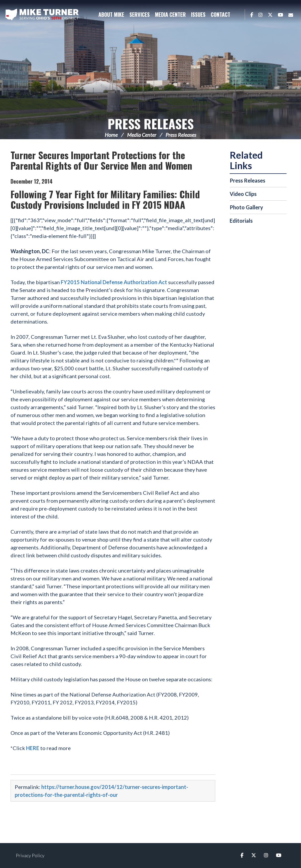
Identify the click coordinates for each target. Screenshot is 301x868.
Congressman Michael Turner (42, 15)
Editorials (241, 221)
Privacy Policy (30, 855)
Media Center (142, 135)
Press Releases (151, 124)
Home (111, 135)
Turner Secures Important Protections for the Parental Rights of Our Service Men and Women (101, 160)
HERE (33, 748)
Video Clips (243, 194)
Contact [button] (220, 14)
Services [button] (140, 14)
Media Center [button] (170, 14)
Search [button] (238, 14)
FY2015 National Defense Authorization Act (114, 282)
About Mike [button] (111, 14)
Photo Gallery (246, 207)
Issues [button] (198, 14)
